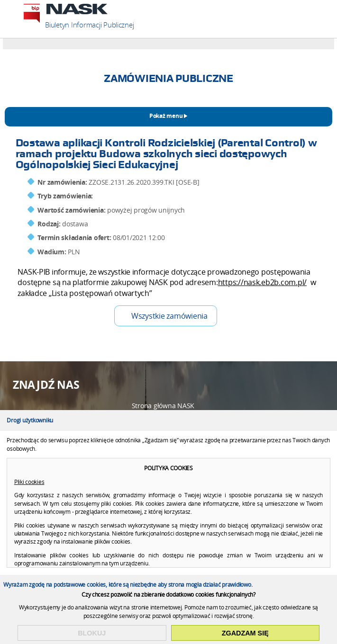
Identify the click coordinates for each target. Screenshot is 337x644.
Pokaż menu (166, 116)
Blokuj (92, 633)
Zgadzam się (245, 633)
